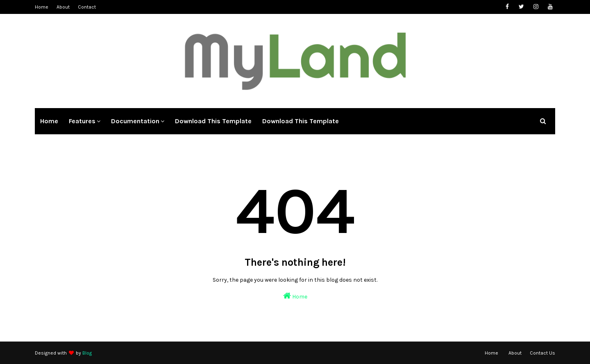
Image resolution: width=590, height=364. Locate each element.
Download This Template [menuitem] (213, 121)
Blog (87, 353)
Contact (87, 7)
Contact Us (542, 353)
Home (42, 7)
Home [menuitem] (49, 121)
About (63, 7)
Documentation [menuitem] (135, 121)
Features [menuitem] (82, 121)
